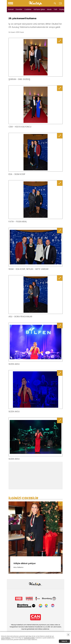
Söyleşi (62, 9)
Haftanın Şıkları (39, 9)
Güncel (11, 9)
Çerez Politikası (6, 638)
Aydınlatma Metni (29, 638)
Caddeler (28, 9)
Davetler (19, 9)
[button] (60, 504)
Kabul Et (64, 641)
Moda (49, 9)
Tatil (55, 9)
